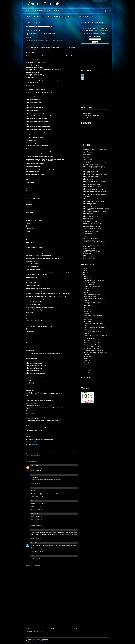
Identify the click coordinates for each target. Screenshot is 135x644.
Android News (47, 16)
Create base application (90, 283)
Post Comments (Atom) (38, 631)
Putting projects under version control (93, 324)
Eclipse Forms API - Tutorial (89, 178)
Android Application (59, 16)
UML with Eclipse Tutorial (89, 257)
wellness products (55, 549)
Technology (85, 117)
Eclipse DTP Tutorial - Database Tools (92, 173)
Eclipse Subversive (89, 306)
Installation (87, 292)
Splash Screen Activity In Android (40, 33)
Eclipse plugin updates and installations (94, 281)
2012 (84, 271)
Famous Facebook (87, 114)
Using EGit (87, 325)
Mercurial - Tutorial (87, 233)
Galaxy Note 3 (86, 220)
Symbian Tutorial (87, 254)
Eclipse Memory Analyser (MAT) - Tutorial (93, 190)
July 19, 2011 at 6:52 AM (36, 483)
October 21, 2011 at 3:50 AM (37, 496)
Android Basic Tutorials (35, 455)
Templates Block (44, 641)
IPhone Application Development (91, 115)
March (86, 370)
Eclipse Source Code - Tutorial (90, 217)
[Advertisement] (39, 616)
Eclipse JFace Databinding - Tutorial (92, 185)
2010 (84, 275)
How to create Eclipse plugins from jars (92, 223)
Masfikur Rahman (35, 543)
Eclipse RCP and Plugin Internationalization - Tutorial (96, 208)
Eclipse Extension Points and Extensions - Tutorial (95, 175)
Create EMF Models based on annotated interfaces (95, 163)
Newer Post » (29, 628)
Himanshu (33, 465)
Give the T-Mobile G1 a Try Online (92, 347)
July (86, 362)
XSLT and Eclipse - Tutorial (89, 259)
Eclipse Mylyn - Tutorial (88, 200)
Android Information (87, 154)
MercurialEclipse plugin (90, 296)
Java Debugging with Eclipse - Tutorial (92, 225)
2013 (84, 269)
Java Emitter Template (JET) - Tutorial (92, 227)
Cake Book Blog (87, 161)
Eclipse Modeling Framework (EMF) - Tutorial (94, 198)
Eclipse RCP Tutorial (88, 210)
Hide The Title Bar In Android (91, 339)
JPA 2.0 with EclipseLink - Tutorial (91, 230)
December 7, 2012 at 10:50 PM (37, 509)
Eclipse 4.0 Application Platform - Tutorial (93, 166)
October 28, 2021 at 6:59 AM (37, 552)
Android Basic (37, 16)
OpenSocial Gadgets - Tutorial (90, 238)
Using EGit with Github (90, 329)
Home (29, 16)
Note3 (84, 237)
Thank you (87, 288)
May (86, 366)
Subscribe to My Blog (88, 29)
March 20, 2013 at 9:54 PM (37, 526)
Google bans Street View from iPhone (93, 351)
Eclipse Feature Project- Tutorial (91, 176)
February (87, 372)
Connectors (87, 308)
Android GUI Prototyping (90, 341)
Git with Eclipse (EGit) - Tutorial (90, 222)
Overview (86, 290)
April (86, 368)
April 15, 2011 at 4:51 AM (36, 471)
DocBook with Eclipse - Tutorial (90, 164)
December (87, 277)
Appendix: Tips (88, 312)
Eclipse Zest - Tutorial (88, 218)
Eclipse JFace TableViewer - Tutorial (92, 186)
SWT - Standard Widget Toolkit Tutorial (92, 252)
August (86, 360)
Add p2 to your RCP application (92, 287)
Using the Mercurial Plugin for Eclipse (93, 298)
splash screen (41, 44)
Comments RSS (83, 16)
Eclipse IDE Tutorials (88, 180)
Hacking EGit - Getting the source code (94, 331)
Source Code (35, 445)
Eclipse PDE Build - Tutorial (89, 203)
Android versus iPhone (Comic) (92, 349)
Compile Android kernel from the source (94, 345)
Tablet (84, 255)
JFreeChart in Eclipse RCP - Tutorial (92, 228)
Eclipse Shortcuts (87, 215)
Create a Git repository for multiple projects (95, 327)
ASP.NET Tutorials (87, 159)
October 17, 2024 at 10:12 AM (37, 561)
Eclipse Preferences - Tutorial (90, 206)
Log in (100, 1)
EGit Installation (88, 320)
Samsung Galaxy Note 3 (89, 248)
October (87, 356)
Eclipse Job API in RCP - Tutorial (91, 188)
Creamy (38, 642)
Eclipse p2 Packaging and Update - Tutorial (93, 201)
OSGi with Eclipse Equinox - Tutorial (92, 240)
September (87, 358)
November (87, 279)
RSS (107, 11)
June (86, 364)
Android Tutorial (86, 158)
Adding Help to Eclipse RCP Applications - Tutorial (95, 149)
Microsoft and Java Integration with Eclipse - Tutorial (96, 235)
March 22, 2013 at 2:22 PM (37, 539)
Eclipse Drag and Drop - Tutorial (91, 171)
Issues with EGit (88, 322)
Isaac (32, 556)
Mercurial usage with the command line (94, 294)
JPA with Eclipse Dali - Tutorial (90, 232)
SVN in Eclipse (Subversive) (90, 250)
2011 (84, 273)
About (91, 16)
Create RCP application (90, 285)
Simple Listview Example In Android (93, 316)
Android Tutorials (44, 4)
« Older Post (75, 628)
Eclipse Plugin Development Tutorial (92, 205)
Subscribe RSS (71, 16)
